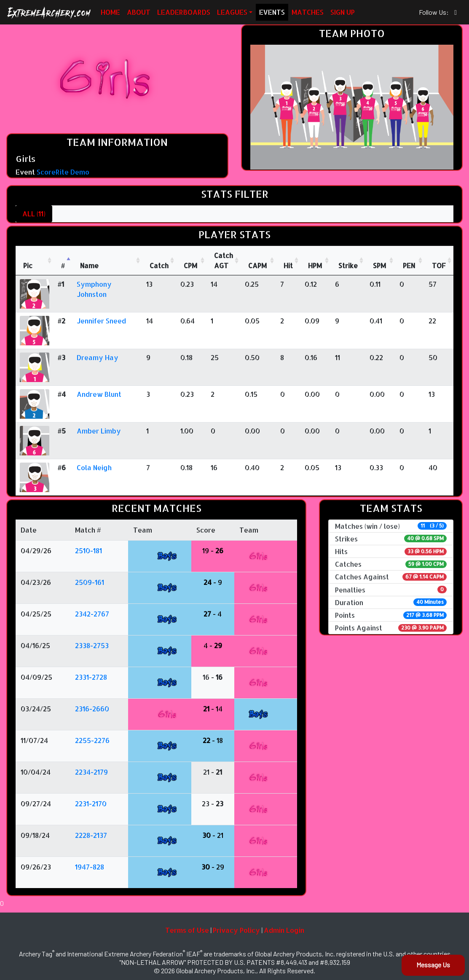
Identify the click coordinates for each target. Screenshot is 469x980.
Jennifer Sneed (101, 321)
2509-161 (90, 582)
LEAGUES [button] (232, 12)
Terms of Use (187, 930)
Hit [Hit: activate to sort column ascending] (288, 265)
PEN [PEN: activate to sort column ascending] (409, 265)
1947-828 (90, 867)
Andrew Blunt (99, 394)
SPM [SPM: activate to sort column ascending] (379, 265)
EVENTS (272, 12)
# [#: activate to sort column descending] (63, 265)
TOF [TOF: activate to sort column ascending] (439, 265)
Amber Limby (99, 431)
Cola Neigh (94, 467)
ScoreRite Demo (63, 172)
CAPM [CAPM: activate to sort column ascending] (257, 265)
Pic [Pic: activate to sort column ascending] (28, 265)
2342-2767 (92, 614)
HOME (110, 12)
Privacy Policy (236, 930)
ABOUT (139, 12)
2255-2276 (92, 740)
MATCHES (308, 12)
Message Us (433, 965)
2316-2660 (92, 709)
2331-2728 (91, 677)
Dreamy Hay (98, 357)
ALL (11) (34, 214)
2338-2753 (92, 645)
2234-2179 (91, 772)
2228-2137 (91, 835)
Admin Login (284, 930)
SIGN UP (343, 12)
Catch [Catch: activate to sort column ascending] (159, 265)
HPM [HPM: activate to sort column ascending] (315, 265)
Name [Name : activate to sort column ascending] (89, 265)
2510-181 (88, 551)
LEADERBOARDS (184, 12)
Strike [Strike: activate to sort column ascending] (348, 265)
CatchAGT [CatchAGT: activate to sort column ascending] (224, 260)
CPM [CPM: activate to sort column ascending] (190, 265)
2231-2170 (91, 804)
